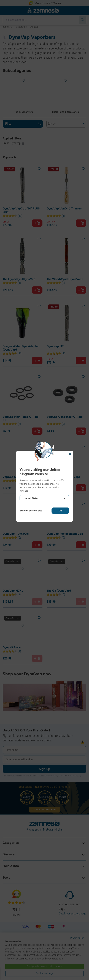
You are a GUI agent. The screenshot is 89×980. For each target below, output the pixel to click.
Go (60, 511)
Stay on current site (31, 511)
